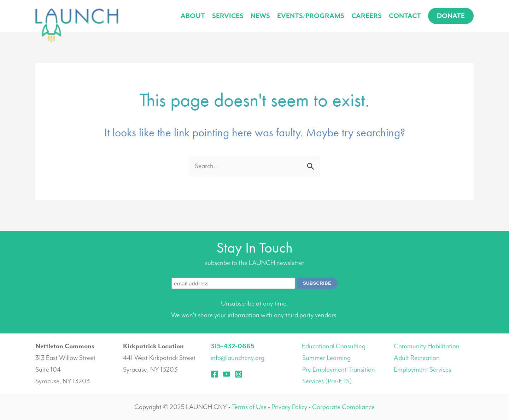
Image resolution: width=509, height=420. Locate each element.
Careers (367, 16)
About (193, 16)
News (260, 16)
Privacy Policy (289, 407)
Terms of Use (249, 407)
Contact (405, 16)
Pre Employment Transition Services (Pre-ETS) (339, 375)
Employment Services (422, 369)
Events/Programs (311, 16)
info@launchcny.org (238, 358)
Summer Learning (326, 358)
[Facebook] (215, 374)
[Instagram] (239, 374)
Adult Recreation (417, 358)
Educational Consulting (334, 346)
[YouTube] (227, 374)
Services (228, 16)
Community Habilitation (427, 346)
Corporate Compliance (343, 407)
